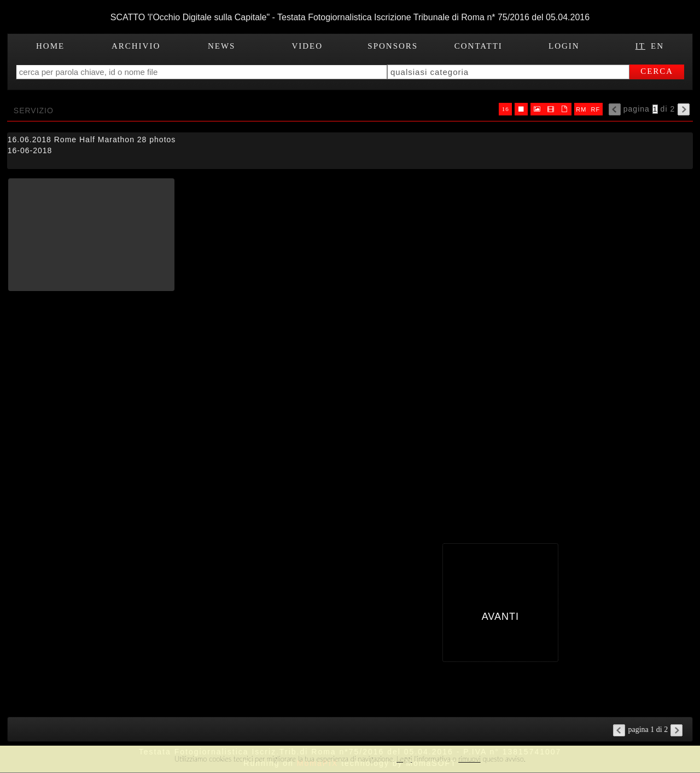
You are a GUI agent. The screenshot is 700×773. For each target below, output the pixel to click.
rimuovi (469, 759)
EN (657, 46)
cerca (657, 71)
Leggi (404, 759)
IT (640, 46)
